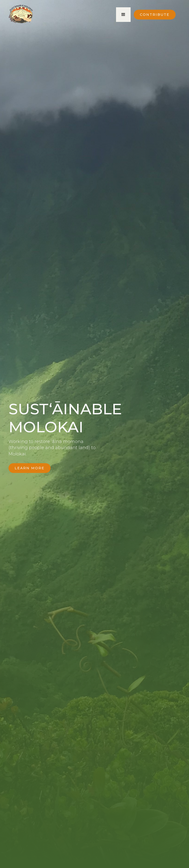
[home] (21, 15)
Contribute (155, 15)
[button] (123, 15)
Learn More (30, 468)
